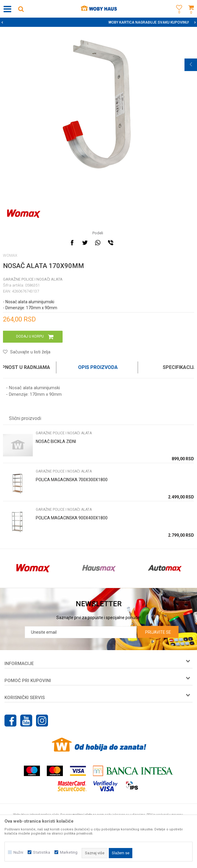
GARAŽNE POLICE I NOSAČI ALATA (33, 279)
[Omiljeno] (178, 16)
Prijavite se (158, 632)
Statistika (42, 852)
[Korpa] (191, 16)
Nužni (18, 852)
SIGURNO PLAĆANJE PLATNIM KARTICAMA (98, 22)
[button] (21, 9)
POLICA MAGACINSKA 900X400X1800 (72, 518)
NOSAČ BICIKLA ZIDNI (56, 441)
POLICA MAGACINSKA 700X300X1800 (72, 480)
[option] (99, 22)
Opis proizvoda (98, 367)
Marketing (69, 852)
